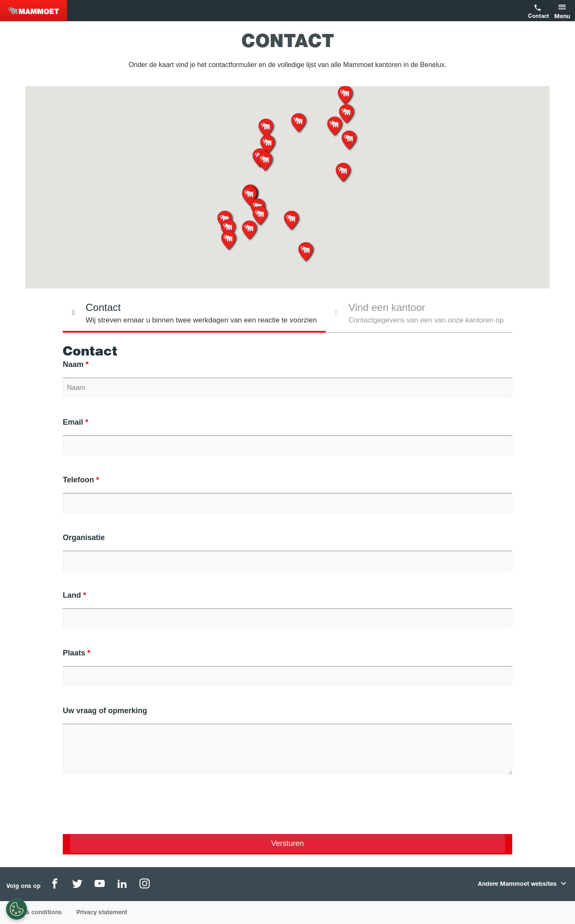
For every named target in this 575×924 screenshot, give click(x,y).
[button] (563, 11)
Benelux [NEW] (33, 11)
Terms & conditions (34, 913)
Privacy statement (102, 913)
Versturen (287, 843)
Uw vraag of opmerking (105, 711)
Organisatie (84, 538)
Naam (73, 364)
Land (72, 595)
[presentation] (127, 811)
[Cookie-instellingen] (16, 909)
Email (73, 422)
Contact (538, 17)
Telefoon (78, 480)
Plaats (74, 653)
